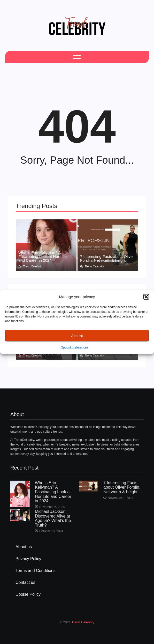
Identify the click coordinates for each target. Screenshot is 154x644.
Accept (77, 335)
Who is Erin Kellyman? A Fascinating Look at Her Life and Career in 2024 (43, 256)
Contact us (25, 582)
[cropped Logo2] (77, 26)
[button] (146, 297)
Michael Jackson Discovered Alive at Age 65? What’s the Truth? (53, 518)
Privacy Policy (28, 559)
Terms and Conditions (36, 571)
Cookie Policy (28, 594)
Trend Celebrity (83, 622)
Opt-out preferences (75, 347)
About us (24, 547)
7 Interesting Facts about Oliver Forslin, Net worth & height (107, 258)
